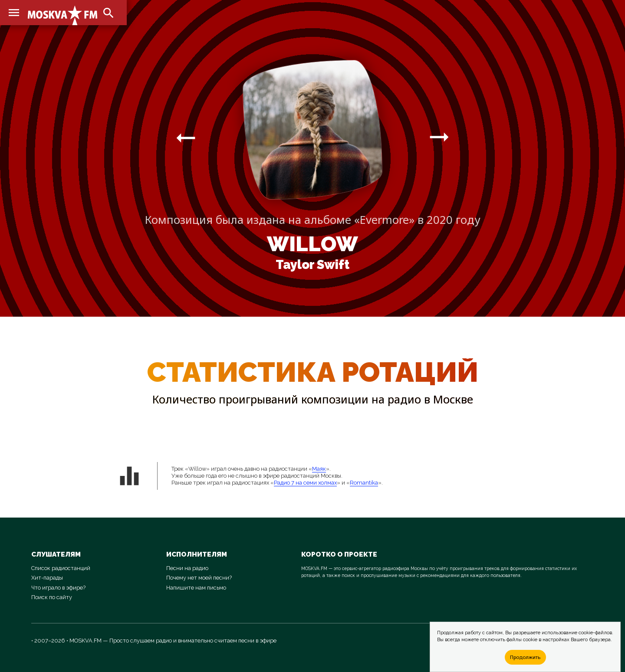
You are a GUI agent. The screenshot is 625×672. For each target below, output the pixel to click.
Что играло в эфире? (58, 588)
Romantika (364, 483)
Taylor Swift (312, 265)
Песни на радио (187, 568)
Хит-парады (47, 578)
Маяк (319, 469)
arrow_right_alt (186, 138)
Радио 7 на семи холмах (305, 483)
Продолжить (525, 657)
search (109, 13)
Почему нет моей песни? (199, 578)
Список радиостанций (61, 568)
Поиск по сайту (52, 597)
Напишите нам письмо (196, 588)
